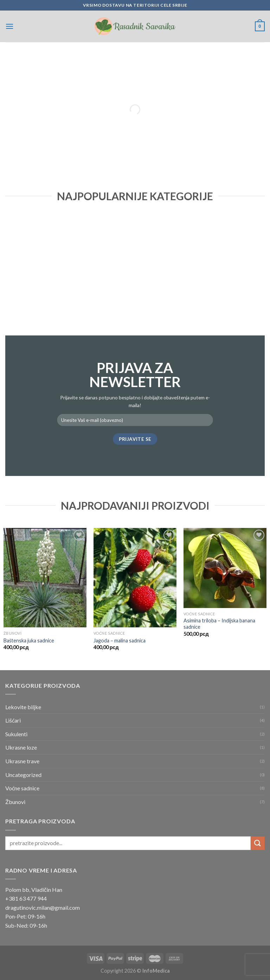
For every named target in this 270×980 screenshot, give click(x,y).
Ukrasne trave (22, 761)
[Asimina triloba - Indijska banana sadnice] (225, 568)
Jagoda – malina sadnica (120, 641)
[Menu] (9, 26)
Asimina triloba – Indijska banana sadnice (219, 624)
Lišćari (13, 720)
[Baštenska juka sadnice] (45, 578)
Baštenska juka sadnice (29, 641)
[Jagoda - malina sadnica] (135, 578)
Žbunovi (15, 802)
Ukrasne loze (21, 747)
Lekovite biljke (23, 707)
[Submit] (258, 843)
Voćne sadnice (22, 788)
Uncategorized (23, 775)
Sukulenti (16, 734)
